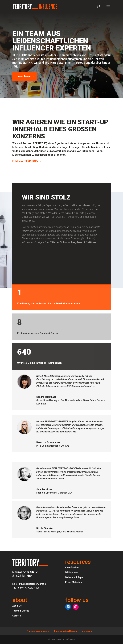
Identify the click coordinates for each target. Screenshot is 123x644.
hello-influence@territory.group (29, 584)
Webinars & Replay (75, 577)
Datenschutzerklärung (66, 631)
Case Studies (72, 567)
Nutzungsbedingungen (39, 631)
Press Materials (74, 582)
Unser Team (23, 76)
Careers (17, 616)
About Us (17, 606)
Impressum (87, 631)
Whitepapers (72, 572)
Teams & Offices (21, 611)
